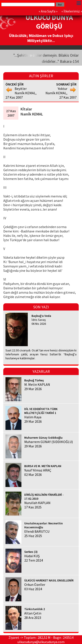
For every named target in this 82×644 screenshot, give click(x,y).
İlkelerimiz (72, 11)
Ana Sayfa (48, 11)
